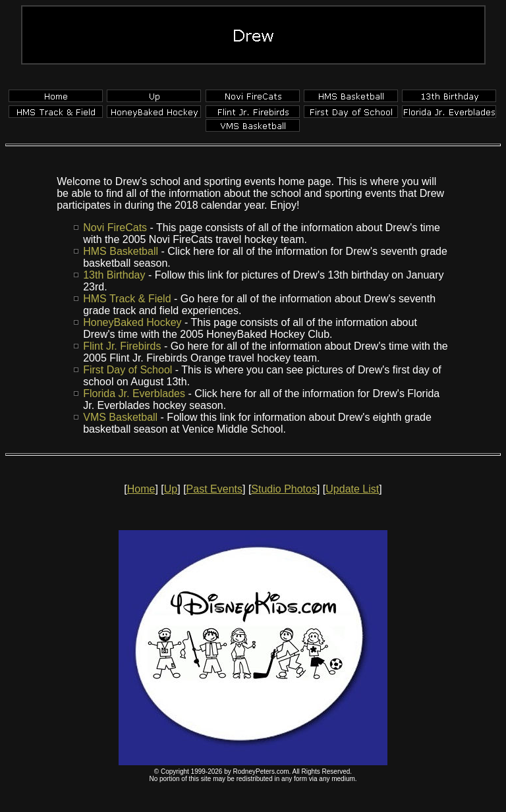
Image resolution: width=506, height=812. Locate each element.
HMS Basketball (121, 251)
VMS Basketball (120, 417)
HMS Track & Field (127, 299)
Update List (352, 489)
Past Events (214, 489)
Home (141, 489)
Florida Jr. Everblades (134, 393)
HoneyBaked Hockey (132, 322)
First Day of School (127, 370)
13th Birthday (114, 275)
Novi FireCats (115, 228)
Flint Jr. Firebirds (122, 346)
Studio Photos (284, 489)
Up (171, 489)
